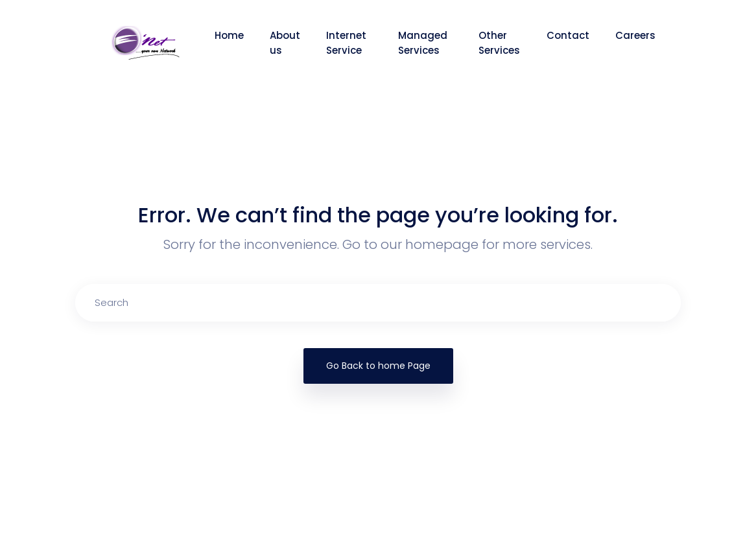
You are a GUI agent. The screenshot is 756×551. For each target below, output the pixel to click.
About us (285, 43)
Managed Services (423, 43)
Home (229, 35)
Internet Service (346, 43)
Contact (568, 35)
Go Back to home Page (378, 366)
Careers (635, 35)
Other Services (499, 43)
